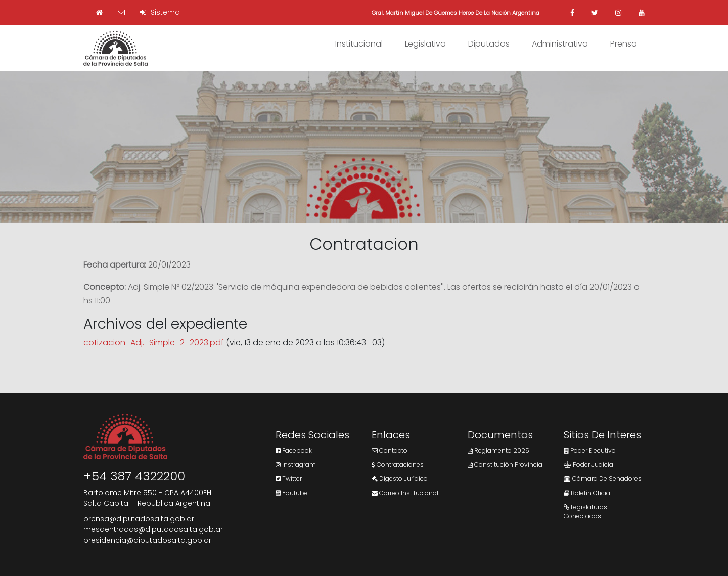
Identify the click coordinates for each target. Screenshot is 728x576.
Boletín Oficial (588, 493)
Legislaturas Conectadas (585, 512)
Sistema (160, 12)
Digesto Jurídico (400, 479)
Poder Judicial (589, 464)
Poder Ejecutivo (590, 450)
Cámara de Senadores (603, 479)
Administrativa (560, 44)
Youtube (292, 493)
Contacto (390, 450)
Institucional (359, 44)
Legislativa (425, 44)
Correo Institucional (405, 493)
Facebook (294, 450)
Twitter (289, 479)
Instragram (296, 464)
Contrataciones (398, 464)
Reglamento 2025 (498, 450)
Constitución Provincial (506, 464)
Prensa (624, 44)
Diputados (489, 44)
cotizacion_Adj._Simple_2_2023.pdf (154, 343)
